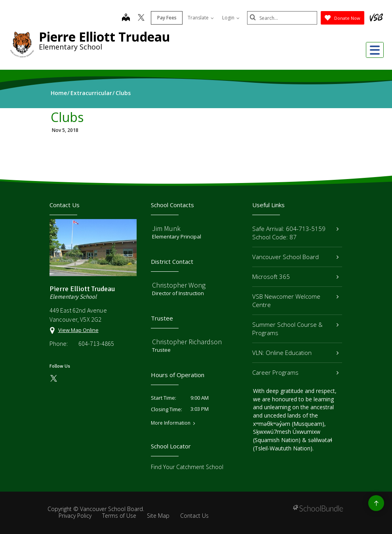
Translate (200, 18)
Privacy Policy (75, 516)
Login (230, 18)
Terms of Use (119, 516)
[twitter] (140, 18)
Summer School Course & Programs (295, 329)
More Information (171, 423)
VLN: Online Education (295, 353)
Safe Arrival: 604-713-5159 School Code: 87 (295, 233)
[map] (125, 18)
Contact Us (194, 516)
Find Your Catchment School (187, 467)
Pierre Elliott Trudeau (105, 37)
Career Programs (295, 372)
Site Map (158, 516)
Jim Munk (166, 228)
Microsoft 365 (295, 277)
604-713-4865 (96, 343)
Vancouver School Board (295, 257)
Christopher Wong (179, 285)
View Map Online (78, 330)
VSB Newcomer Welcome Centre (295, 300)
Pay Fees (166, 18)
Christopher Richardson (187, 342)
